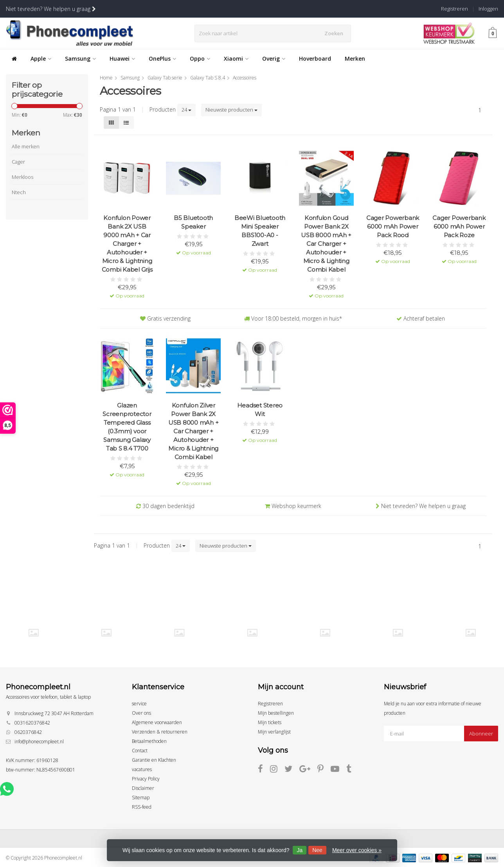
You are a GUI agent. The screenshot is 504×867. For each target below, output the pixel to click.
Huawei (122, 59)
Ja (300, 850)
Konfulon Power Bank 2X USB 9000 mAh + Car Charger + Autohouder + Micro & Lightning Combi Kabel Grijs (127, 244)
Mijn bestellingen (276, 713)
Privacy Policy (146, 779)
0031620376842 (32, 723)
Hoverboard (315, 59)
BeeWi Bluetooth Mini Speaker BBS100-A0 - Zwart (260, 231)
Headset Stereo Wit (260, 410)
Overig (274, 59)
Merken (355, 59)
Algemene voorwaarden (157, 722)
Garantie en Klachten (154, 760)
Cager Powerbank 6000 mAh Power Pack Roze (459, 226)
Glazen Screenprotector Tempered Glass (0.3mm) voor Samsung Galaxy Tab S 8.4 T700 (127, 427)
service (139, 704)
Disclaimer (143, 788)
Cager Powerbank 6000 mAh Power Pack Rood (393, 226)
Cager (18, 162)
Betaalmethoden (149, 741)
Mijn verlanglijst (274, 732)
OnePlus (162, 59)
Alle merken (26, 146)
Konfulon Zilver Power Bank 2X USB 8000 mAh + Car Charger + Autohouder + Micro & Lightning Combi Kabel (193, 431)
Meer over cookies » (357, 850)
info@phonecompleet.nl (39, 742)
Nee (317, 850)
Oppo (200, 59)
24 (186, 110)
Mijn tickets (270, 722)
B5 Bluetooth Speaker (193, 222)
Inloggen (488, 9)
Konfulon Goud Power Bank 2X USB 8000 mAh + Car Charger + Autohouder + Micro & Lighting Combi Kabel (326, 244)
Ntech (19, 192)
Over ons (141, 713)
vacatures (142, 769)
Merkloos (22, 177)
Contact (140, 751)
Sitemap (141, 798)
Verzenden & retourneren (160, 732)
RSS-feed (142, 807)
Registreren (454, 9)
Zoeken (335, 33)
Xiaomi (236, 59)
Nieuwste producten (231, 110)
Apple (41, 59)
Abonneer (481, 734)
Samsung (80, 59)
